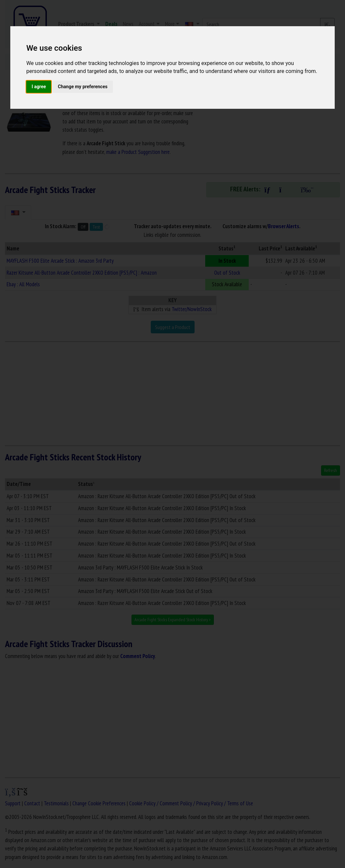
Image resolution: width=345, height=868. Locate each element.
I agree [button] (39, 87)
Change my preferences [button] (83, 87)
